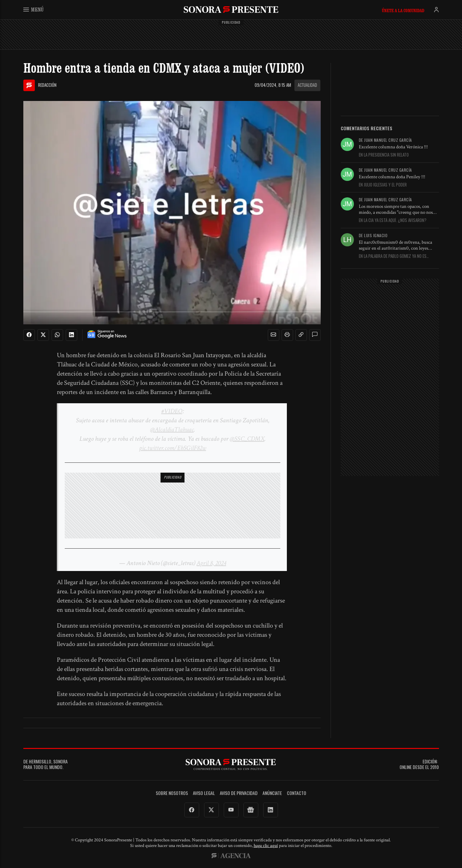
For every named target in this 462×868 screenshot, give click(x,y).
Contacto (297, 793)
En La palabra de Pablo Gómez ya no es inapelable (393, 256)
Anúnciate (272, 793)
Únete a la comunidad (403, 11)
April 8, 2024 (211, 563)
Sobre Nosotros (172, 793)
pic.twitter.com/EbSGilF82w (173, 448)
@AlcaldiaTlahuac (172, 430)
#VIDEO (172, 411)
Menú (34, 9)
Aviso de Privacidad (239, 793)
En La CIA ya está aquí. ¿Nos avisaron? (393, 220)
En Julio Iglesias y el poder (383, 185)
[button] (273, 335)
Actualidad (307, 85)
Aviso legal (204, 793)
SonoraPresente (231, 9)
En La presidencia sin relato (384, 155)
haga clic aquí (266, 846)
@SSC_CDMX (247, 439)
